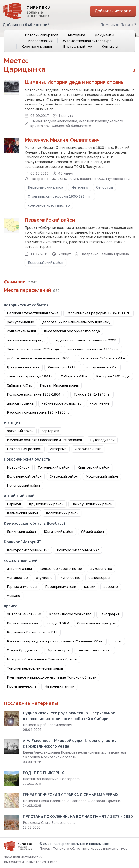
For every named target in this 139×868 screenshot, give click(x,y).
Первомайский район (46, 187)
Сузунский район (64, 476)
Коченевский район (23, 485)
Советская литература (96, 623)
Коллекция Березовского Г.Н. (32, 632)
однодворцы (99, 578)
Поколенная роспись (24, 449)
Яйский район (93, 531)
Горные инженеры (22, 587)
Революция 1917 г (63, 367)
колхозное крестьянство (49, 205)
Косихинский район (62, 513)
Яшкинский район (21, 531)
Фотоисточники (88, 449)
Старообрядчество (23, 650)
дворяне (111, 587)
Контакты (110, 46)
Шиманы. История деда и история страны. (75, 82)
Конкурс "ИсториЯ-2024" (78, 550)
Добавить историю (113, 11)
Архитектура (59, 650)
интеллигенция (19, 568)
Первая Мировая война (59, 385)
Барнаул (14, 504)
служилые (44, 578)
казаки (90, 587)
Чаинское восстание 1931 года (33, 349)
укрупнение (100, 403)
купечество (70, 578)
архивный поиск (20, 431)
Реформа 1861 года (113, 376)
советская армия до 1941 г (30, 376)
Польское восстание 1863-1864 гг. (36, 394)
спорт (117, 641)
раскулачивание (20, 322)
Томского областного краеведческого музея (91, 848)
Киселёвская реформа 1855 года (72, 331)
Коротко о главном (37, 46)
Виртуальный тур (78, 46)
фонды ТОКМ (58, 623)
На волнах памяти (59, 686)
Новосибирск (18, 467)
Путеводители (102, 440)
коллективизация (21, 331)
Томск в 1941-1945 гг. (92, 394)
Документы (104, 35)
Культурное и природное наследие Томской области (52, 677)
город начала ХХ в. (102, 367)
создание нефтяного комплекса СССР (85, 340)
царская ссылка (20, 403)
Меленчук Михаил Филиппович (62, 140)
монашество (17, 578)
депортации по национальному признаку (76, 322)
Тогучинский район (53, 467)
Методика (77, 35)
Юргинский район (59, 531)
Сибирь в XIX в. (19, 385)
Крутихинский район (46, 504)
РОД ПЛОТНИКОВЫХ (43, 773)
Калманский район (22, 513)
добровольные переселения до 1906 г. (40, 358)
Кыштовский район (93, 467)
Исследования (40, 41)
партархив (50, 431)
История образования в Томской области (42, 659)
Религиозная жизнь (23, 623)
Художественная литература (87, 41)
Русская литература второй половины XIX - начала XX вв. (55, 641)
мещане (14, 596)
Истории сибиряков (42, 35)
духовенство (101, 568)
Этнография (110, 614)
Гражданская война (23, 367)
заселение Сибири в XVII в (103, 358)
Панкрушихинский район (92, 504)
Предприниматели (61, 587)
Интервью (80, 187)
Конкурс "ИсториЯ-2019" (28, 550)
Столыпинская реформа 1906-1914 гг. (60, 196)
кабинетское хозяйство (62, 403)
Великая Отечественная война (33, 313)
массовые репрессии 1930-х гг (93, 349)
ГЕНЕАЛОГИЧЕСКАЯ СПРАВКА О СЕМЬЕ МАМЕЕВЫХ (71, 795)
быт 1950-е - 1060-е (24, 614)
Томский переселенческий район (35, 668)
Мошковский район (102, 476)
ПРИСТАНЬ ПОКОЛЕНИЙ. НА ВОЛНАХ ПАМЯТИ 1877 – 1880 (78, 816)
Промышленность (22, 686)
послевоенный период (26, 340)
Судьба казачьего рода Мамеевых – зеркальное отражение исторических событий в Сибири (69, 716)
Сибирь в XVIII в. (74, 376)
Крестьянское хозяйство (70, 614)
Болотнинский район (24, 476)
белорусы (105, 187)
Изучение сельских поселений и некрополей (44, 440)
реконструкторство (95, 650)
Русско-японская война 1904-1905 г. (38, 412)
